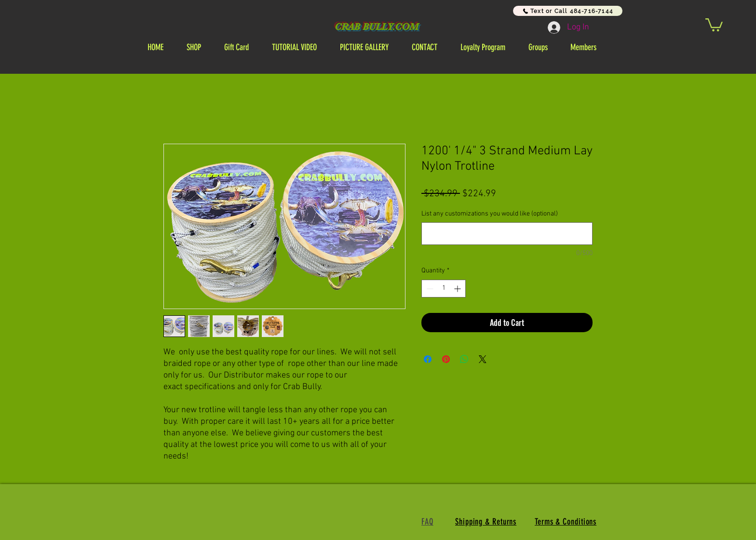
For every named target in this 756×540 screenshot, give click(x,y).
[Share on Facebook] (428, 359)
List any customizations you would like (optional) (490, 214)
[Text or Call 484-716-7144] (568, 11)
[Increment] (458, 289)
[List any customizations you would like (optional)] (507, 234)
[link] (714, 24)
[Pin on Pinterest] (446, 359)
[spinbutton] (444, 289)
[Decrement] (429, 289)
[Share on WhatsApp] (464, 359)
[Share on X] (483, 359)
